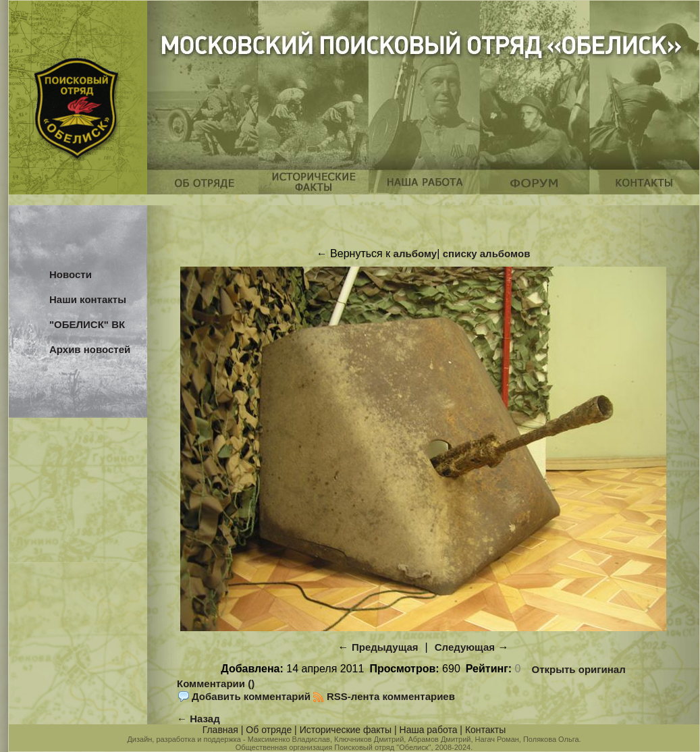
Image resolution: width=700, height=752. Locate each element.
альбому (415, 253)
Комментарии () (216, 683)
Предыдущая (385, 647)
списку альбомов (487, 253)
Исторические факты (346, 730)
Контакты (485, 730)
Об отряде (269, 730)
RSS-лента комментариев (391, 696)
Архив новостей (90, 349)
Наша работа (429, 730)
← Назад (198, 719)
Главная (220, 730)
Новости (71, 274)
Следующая (465, 647)
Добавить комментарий (251, 696)
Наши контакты (88, 299)
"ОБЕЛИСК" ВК (87, 324)
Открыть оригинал (579, 669)
